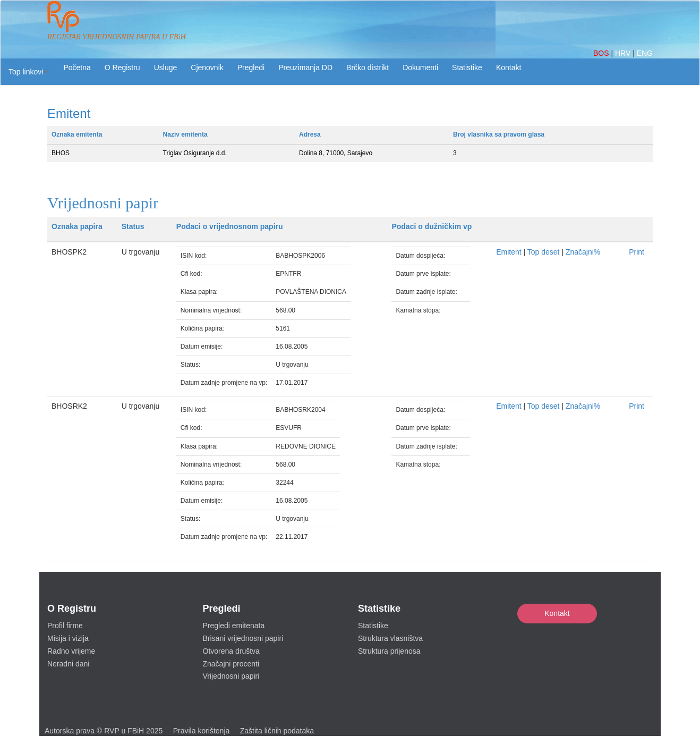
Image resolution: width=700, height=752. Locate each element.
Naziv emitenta (185, 134)
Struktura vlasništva (390, 638)
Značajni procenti (231, 664)
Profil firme (65, 626)
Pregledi (251, 67)
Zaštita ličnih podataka (277, 731)
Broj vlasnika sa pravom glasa (499, 134)
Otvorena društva (231, 651)
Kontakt (557, 613)
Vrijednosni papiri (231, 676)
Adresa (310, 134)
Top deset (544, 252)
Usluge (166, 67)
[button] (28, 72)
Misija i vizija (68, 638)
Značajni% (583, 252)
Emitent (509, 252)
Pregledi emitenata (234, 626)
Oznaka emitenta (77, 134)
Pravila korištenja (202, 731)
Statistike (467, 67)
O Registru (122, 67)
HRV (624, 53)
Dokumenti (420, 67)
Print (637, 252)
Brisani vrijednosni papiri (243, 638)
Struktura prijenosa (389, 651)
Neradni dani (68, 664)
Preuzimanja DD (305, 67)
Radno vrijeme (71, 651)
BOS (602, 53)
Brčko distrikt (368, 67)
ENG (645, 53)
